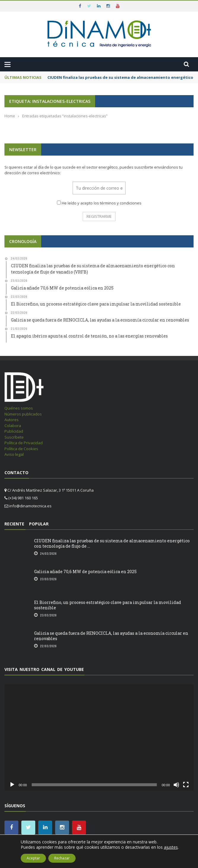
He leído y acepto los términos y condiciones (102, 203)
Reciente (14, 524)
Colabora (13, 426)
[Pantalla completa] (186, 785)
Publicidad (14, 431)
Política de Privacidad (24, 443)
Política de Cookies (21, 449)
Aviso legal (14, 454)
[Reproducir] (12, 785)
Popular (39, 524)
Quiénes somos (19, 408)
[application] (99, 737)
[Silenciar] (176, 785)
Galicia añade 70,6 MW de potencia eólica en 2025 (85, 572)
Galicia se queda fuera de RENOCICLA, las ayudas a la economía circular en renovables (111, 636)
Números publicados (23, 414)
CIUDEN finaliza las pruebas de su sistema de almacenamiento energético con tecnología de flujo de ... (112, 543)
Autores (12, 420)
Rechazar (62, 858)
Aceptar (33, 858)
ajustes (171, 847)
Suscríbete (14, 437)
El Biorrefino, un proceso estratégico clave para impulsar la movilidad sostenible (108, 605)
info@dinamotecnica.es (30, 506)
